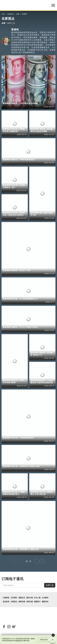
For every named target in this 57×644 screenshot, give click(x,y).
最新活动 (45, 602)
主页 (3, 14)
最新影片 (37, 602)
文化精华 (45, 598)
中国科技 (6, 598)
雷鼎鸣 (24, 14)
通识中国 (30, 598)
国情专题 (22, 602)
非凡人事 (37, 598)
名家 (18, 14)
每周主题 (30, 602)
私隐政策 (19, 641)
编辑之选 (11, 23)
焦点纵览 (6, 602)
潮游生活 (22, 598)
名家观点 (10, 14)
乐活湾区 (14, 598)
